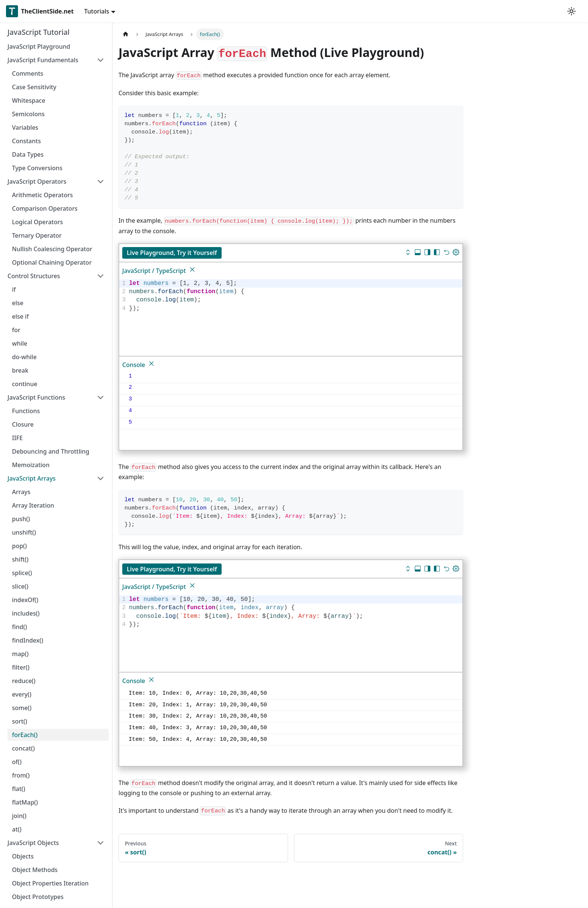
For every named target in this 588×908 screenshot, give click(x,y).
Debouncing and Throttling (51, 451)
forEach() (25, 735)
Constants (26, 141)
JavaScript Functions (36, 397)
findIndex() (28, 640)
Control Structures (34, 276)
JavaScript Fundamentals (43, 60)
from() (21, 775)
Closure (23, 424)
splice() (22, 573)
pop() (19, 546)
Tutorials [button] (97, 11)
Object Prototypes (38, 897)
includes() (26, 613)
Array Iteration (33, 505)
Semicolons (28, 114)
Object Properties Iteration (50, 883)
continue (25, 384)
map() (20, 654)
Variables (25, 127)
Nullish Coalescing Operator (52, 249)
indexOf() (25, 600)
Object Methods (35, 870)
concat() (23, 748)
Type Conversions (37, 168)
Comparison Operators (45, 208)
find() (19, 627)
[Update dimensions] (456, 253)
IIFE (17, 438)
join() (19, 816)
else (18, 303)
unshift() (24, 532)
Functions (26, 411)
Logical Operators (37, 222)
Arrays (21, 492)
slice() (20, 586)
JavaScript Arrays (31, 478)
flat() (19, 789)
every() (22, 694)
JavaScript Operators (37, 181)
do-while (24, 357)
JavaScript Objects (33, 843)
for (16, 330)
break (20, 370)
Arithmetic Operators (42, 195)
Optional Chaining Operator (52, 262)
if (14, 289)
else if (20, 316)
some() (22, 708)
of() (17, 762)
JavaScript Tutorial (39, 32)
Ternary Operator (37, 235)
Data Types (28, 154)
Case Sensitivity (34, 87)
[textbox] (295, 296)
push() (21, 519)
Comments (28, 73)
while (20, 343)
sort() (19, 721)
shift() (20, 559)
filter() (21, 667)
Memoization (31, 465)
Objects (23, 856)
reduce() (24, 681)
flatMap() (25, 802)
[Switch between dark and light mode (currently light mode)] (571, 11)
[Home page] (126, 34)
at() (17, 829)
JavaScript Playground (39, 46)
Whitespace (29, 100)
